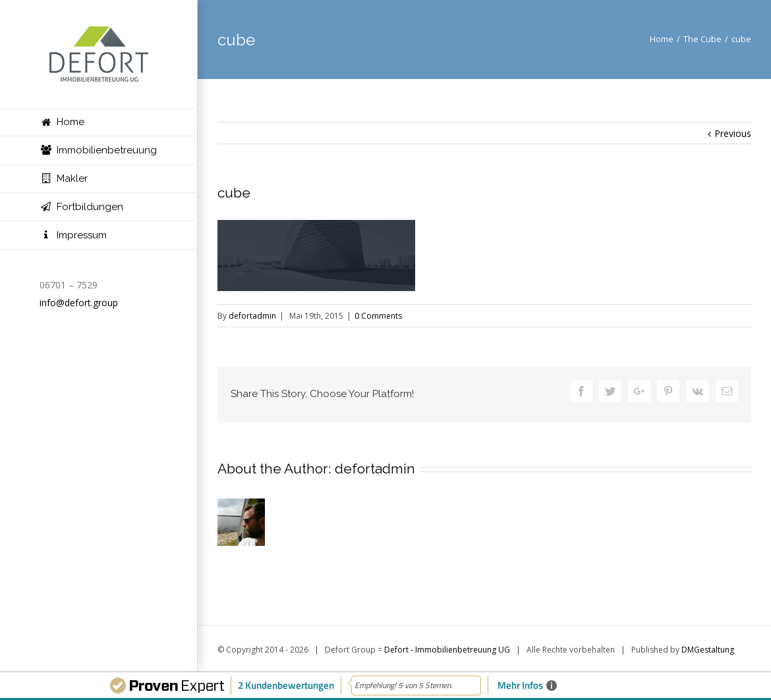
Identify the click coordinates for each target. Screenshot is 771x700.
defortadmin (252, 316)
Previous (733, 133)
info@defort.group (79, 303)
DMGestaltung (708, 650)
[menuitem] (99, 122)
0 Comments (378, 316)
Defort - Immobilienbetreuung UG (447, 650)
